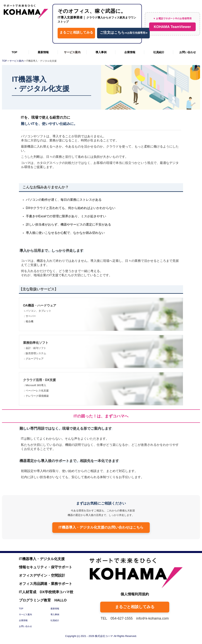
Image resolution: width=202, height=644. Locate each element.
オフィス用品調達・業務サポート (46, 584)
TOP (14, 52)
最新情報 (43, 52)
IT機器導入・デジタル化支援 (42, 559)
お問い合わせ (188, 52)
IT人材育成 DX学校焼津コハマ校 (46, 592)
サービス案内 (72, 52)
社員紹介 (159, 52)
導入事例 (101, 52)
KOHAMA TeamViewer (172, 27)
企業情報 (130, 52)
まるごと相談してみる (76, 32)
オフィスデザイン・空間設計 (42, 575)
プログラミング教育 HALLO (43, 600)
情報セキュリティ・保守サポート (46, 567)
